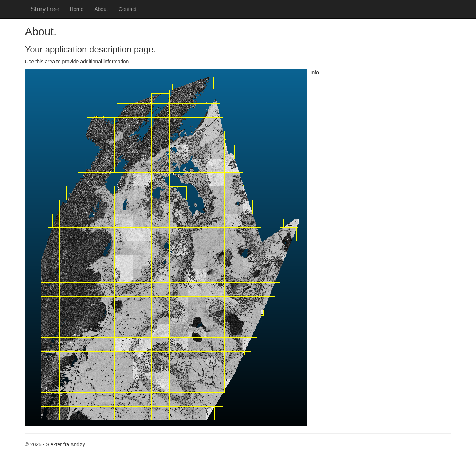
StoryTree (45, 9)
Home (77, 9)
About (101, 9)
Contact (127, 9)
